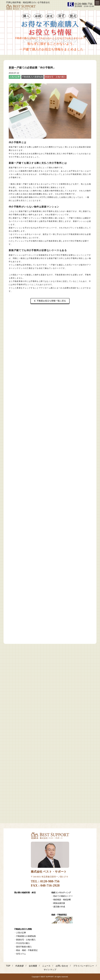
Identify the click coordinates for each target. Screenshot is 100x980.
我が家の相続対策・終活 (25, 892)
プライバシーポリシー (84, 966)
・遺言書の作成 (58, 907)
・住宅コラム (20, 954)
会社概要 (33, 966)
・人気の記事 (20, 933)
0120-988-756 (83, 4)
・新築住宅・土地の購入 (25, 940)
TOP (8, 966)
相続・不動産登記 (59, 915)
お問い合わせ (62, 966)
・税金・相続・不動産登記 (26, 950)
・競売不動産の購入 (23, 947)
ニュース (46, 966)
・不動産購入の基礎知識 (25, 936)
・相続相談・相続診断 (61, 900)
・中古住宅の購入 (22, 943)
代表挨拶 (20, 966)
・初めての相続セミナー (62, 896)
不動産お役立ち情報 (23, 929)
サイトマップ (50, 970)
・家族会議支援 (58, 903)
